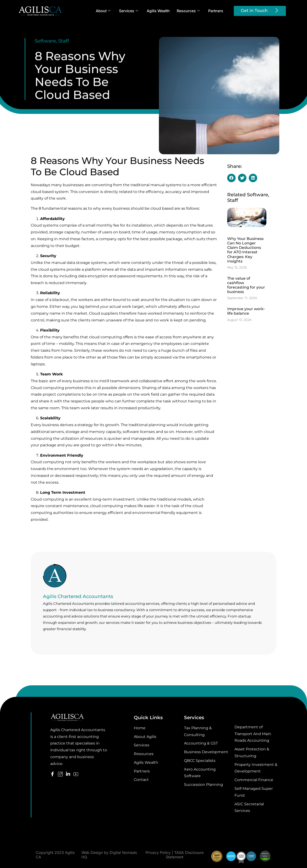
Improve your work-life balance (246, 311)
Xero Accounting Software (200, 773)
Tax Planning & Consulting (198, 731)
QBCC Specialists (200, 761)
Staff (64, 41)
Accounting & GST (201, 743)
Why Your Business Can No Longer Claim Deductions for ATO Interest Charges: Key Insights (245, 250)
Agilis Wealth (158, 11)
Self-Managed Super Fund (254, 792)
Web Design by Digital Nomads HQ (109, 855)
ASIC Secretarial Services (249, 807)
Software (45, 41)
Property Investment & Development (256, 768)
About (103, 11)
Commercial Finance (254, 780)
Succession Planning (203, 785)
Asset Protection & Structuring (252, 752)
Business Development (206, 752)
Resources (188, 11)
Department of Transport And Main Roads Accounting (253, 734)
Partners (216, 11)
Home (140, 728)
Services (129, 11)
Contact (141, 780)
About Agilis (145, 737)
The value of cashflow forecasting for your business (246, 285)
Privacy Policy (158, 853)
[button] (231, 178)
